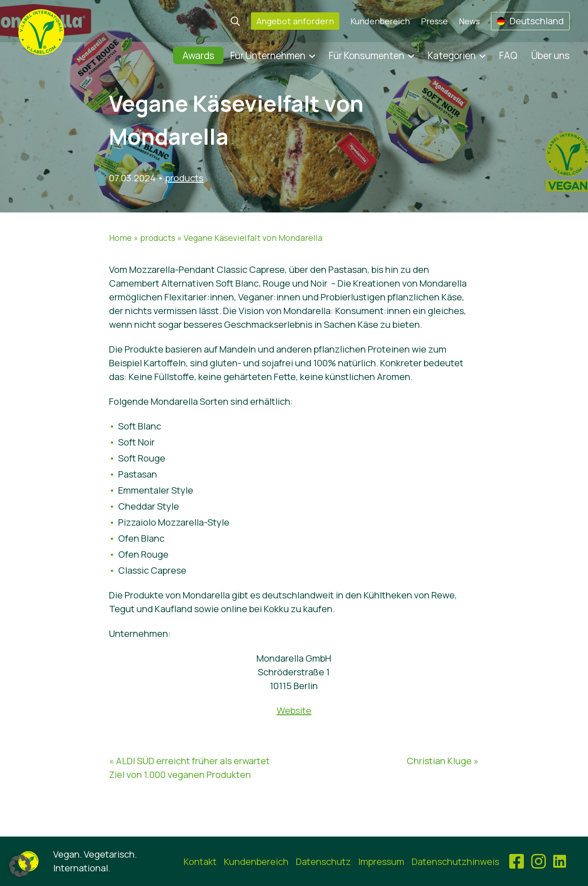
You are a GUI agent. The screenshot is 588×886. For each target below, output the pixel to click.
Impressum (381, 862)
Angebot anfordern (295, 21)
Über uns (550, 55)
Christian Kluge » (443, 761)
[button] (20, 866)
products (184, 178)
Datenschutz (323, 862)
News (469, 21)
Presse (434, 21)
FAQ (508, 55)
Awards (198, 55)
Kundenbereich (380, 21)
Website (294, 710)
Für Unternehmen (268, 55)
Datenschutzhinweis (455, 862)
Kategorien (452, 55)
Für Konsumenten (367, 55)
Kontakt (200, 862)
